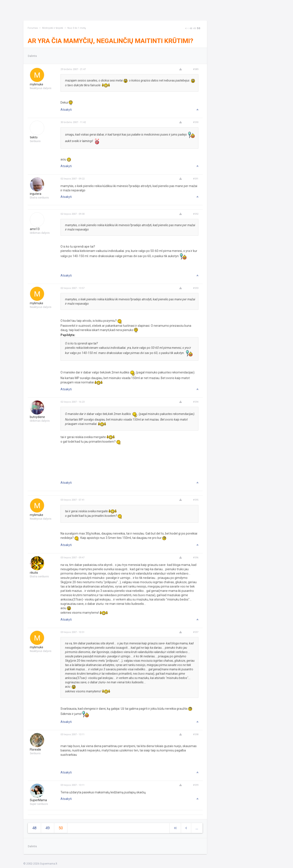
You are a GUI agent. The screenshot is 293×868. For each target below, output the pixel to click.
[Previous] (188, 28)
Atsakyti (66, 110)
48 (191, 28)
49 (194, 28)
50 (199, 28)
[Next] (186, 28)
